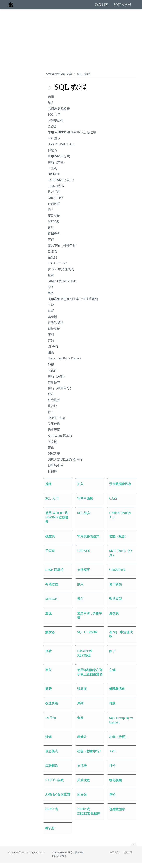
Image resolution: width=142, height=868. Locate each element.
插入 (51, 215)
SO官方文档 (122, 7)
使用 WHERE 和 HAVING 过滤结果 (72, 137)
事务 (51, 298)
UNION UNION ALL (62, 149)
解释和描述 (56, 328)
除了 (51, 292)
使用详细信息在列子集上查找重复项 (73, 304)
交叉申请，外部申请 (62, 250)
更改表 (52, 256)
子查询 (52, 173)
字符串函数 (56, 125)
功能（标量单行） (60, 393)
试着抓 (52, 322)
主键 (51, 310)
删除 (51, 357)
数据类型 (54, 238)
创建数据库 (56, 470)
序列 (51, 340)
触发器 (52, 262)
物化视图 (54, 435)
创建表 (52, 155)
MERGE (53, 227)
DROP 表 (54, 458)
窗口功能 (54, 221)
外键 (51, 369)
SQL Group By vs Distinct (64, 363)
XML (51, 399)
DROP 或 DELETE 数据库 (65, 464)
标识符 (52, 476)
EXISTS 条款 (57, 423)
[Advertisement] (71, 40)
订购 (51, 345)
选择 (51, 102)
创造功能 (54, 334)
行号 (51, 417)
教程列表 (102, 7)
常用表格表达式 (59, 161)
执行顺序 (54, 197)
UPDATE (54, 179)
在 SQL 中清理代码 (61, 274)
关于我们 (114, 857)
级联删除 (54, 405)
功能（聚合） (57, 167)
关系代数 (54, 429)
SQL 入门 (54, 119)
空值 (51, 244)
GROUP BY (56, 203)
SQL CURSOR (57, 268)
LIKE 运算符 (56, 191)
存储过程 (54, 209)
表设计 (52, 375)
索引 (51, 232)
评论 (51, 453)
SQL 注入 (54, 143)
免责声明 (128, 857)
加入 (51, 108)
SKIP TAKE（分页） (62, 185)
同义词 (52, 447)
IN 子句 (53, 351)
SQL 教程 (84, 79)
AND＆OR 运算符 (60, 441)
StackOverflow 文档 (59, 79)
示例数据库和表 (59, 114)
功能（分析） (57, 381)
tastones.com (58, 857)
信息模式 (54, 387)
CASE (52, 131)
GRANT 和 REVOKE (62, 286)
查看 (51, 280)
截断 (51, 316)
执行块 (52, 411)
